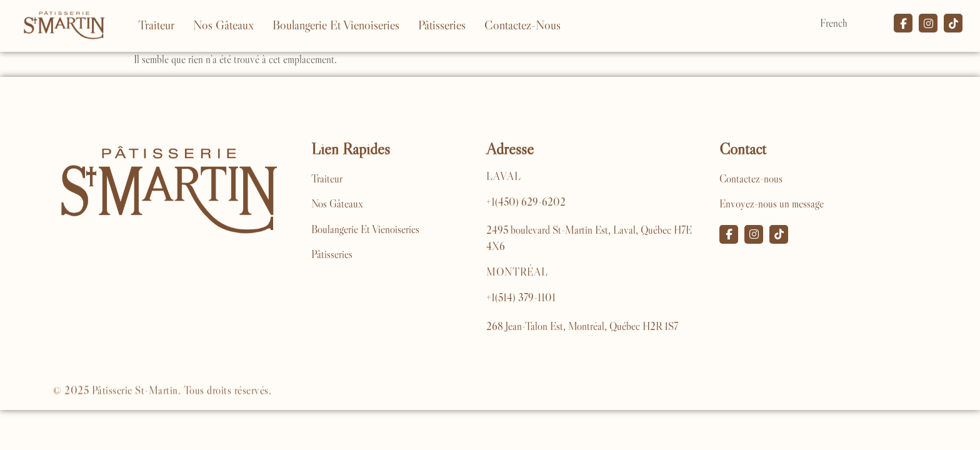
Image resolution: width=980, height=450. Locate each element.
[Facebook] (729, 234)
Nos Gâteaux (223, 25)
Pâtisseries (442, 25)
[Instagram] (754, 234)
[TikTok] (779, 234)
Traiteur (156, 25)
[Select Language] (851, 24)
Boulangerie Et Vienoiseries (336, 25)
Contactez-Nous (522, 25)
